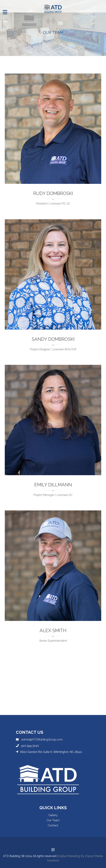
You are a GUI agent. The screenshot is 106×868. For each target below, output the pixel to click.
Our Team (53, 820)
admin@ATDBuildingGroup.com (42, 740)
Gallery (53, 815)
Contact (53, 825)
